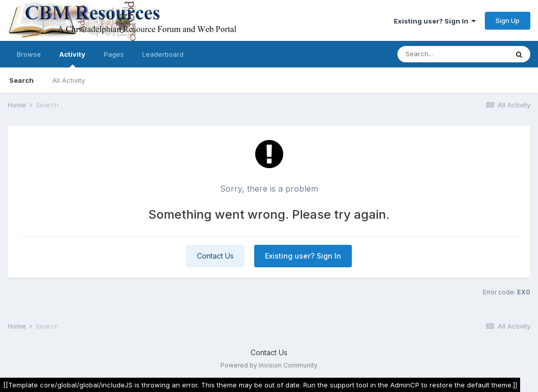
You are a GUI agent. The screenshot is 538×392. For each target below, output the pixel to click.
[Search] (453, 54)
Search (21, 80)
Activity (72, 59)
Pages (114, 54)
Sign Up (508, 20)
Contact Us (215, 256)
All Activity (69, 80)
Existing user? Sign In (435, 21)
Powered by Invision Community (269, 365)
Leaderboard (163, 54)
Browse (29, 54)
